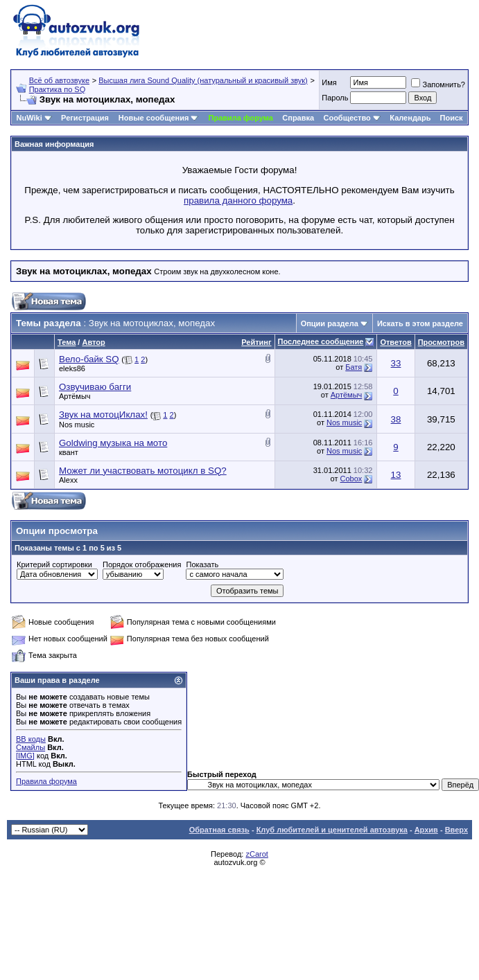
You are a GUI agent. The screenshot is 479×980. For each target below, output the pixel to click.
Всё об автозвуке (59, 80)
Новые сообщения (154, 118)
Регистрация (85, 118)
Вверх (456, 830)
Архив (426, 830)
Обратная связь (219, 830)
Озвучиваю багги (95, 387)
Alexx (68, 480)
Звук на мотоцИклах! (103, 415)
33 (396, 363)
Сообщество (351, 118)
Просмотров (441, 342)
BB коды (31, 739)
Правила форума (241, 118)
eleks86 (72, 368)
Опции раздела (330, 323)
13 (396, 475)
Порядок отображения (142, 564)
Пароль (335, 98)
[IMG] (25, 756)
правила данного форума (238, 201)
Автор (93, 342)
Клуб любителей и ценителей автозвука (332, 830)
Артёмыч (75, 396)
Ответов (395, 342)
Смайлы (31, 747)
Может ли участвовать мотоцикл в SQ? (143, 471)
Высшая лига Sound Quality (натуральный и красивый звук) (203, 80)
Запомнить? (438, 84)
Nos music (77, 425)
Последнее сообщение (321, 341)
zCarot (256, 854)
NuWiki (29, 118)
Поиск (452, 118)
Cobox (351, 479)
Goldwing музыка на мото (113, 443)
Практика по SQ (58, 89)
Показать (202, 564)
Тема (67, 342)
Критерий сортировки (54, 564)
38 (396, 419)
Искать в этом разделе (420, 323)
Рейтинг (256, 342)
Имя (329, 82)
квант (69, 452)
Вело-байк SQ (89, 359)
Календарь (410, 118)
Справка (298, 118)
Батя (354, 367)
